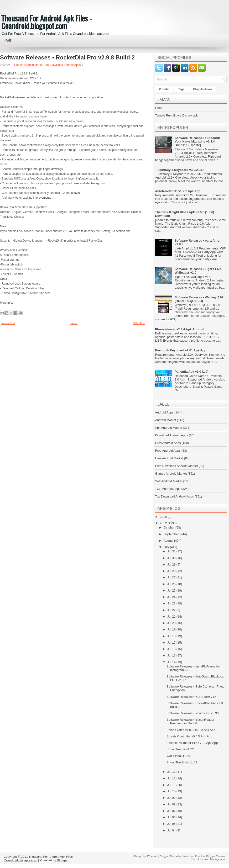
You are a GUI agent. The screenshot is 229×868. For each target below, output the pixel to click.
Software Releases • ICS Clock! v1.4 (192, 697)
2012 (164, 523)
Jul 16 (172, 649)
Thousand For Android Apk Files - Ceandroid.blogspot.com (46, 22)
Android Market (166, 420)
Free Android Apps (168, 451)
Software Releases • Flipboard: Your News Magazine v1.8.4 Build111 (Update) (197, 141)
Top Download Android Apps (63, 65)
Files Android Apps (168, 443)
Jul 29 (172, 564)
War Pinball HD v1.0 (180, 756)
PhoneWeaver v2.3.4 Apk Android (180, 329)
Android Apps (164, 412)
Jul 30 (172, 558)
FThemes (152, 856)
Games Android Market (29, 65)
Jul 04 (172, 830)
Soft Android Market (169, 481)
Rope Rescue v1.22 (180, 749)
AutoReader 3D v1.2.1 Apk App (178, 191)
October (170, 527)
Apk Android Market (169, 428)
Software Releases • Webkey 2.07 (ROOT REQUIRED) (199, 299)
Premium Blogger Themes (210, 856)
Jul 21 (172, 617)
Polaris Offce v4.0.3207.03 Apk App (191, 730)
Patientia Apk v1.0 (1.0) (191, 372)
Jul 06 (172, 817)
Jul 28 (172, 571)
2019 (164, 517)
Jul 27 (172, 577)
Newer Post (8, 323)
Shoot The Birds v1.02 (182, 762)
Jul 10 (172, 791)
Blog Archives (203, 89)
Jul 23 (172, 603)
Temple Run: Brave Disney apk (176, 115)
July (167, 547)
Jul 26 (172, 584)
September (172, 534)
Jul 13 (172, 772)
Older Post (139, 323)
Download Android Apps (172, 435)
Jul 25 (172, 590)
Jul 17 (172, 643)
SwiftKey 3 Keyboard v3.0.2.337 (181, 170)
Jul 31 (172, 551)
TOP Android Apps (168, 489)
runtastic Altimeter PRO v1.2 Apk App (192, 743)
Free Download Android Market (176, 466)
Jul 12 (172, 778)
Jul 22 (172, 610)
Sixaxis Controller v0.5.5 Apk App (189, 736)
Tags (181, 89)
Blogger (62, 860)
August (169, 541)
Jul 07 (172, 811)
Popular (164, 89)
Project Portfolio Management (208, 859)
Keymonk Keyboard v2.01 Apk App (181, 350)
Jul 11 (172, 785)
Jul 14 (172, 662)
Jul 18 (172, 636)
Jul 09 (172, 798)
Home (8, 41)
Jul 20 (172, 623)
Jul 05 (172, 824)
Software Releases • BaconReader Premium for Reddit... (190, 721)
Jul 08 (172, 804)
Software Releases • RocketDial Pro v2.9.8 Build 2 (67, 58)
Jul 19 (172, 629)
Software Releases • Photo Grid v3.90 (193, 713)
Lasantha (187, 856)
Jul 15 (172, 655)
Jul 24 (172, 597)
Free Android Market (169, 458)
